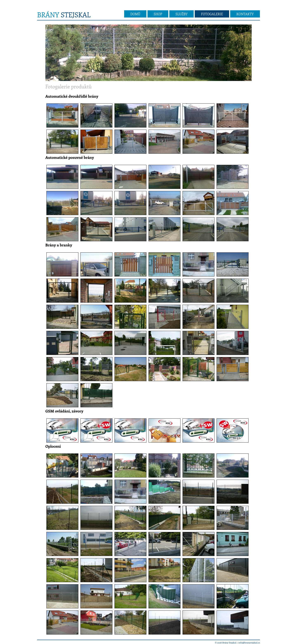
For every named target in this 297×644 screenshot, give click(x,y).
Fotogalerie (212, 14)
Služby (181, 14)
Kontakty (245, 14)
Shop (158, 14)
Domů (135, 14)
